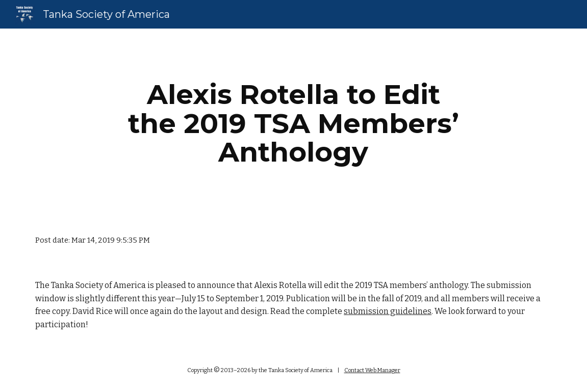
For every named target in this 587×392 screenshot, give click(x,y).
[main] (293, 123)
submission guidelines (388, 311)
